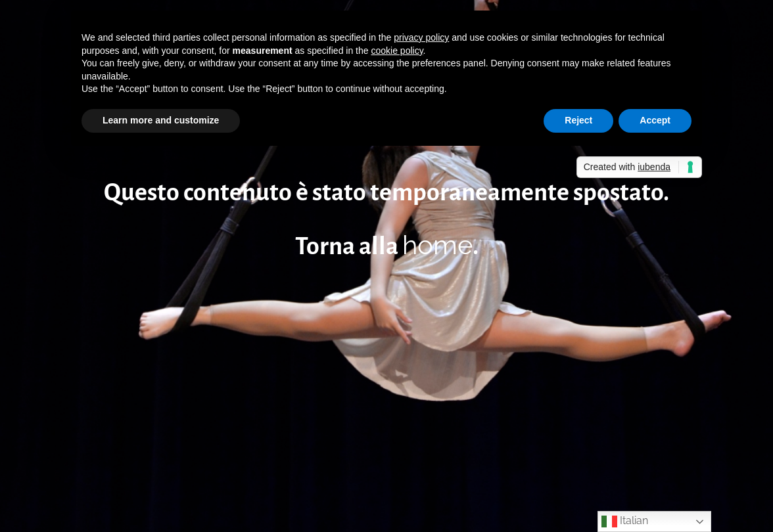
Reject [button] (578, 120)
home (437, 245)
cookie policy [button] (397, 51)
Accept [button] (655, 120)
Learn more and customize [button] (161, 120)
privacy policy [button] (421, 37)
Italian (625, 521)
